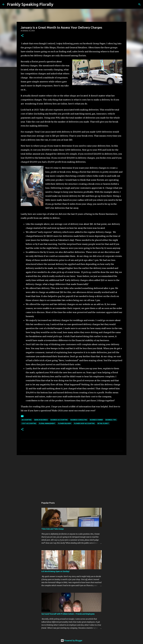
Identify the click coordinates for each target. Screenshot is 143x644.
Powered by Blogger (72, 640)
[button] (22, 36)
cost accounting (29, 423)
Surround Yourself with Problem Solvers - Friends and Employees (68, 614)
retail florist (103, 423)
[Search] (57, 4)
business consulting (79, 420)
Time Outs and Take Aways (53, 529)
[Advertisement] (72, 476)
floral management (47, 423)
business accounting (59, 420)
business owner (96, 420)
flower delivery (65, 423)
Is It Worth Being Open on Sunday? (55, 571)
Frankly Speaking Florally (30, 4)
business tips (111, 420)
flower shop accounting (84, 423)
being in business (41, 420)
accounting (27, 420)
